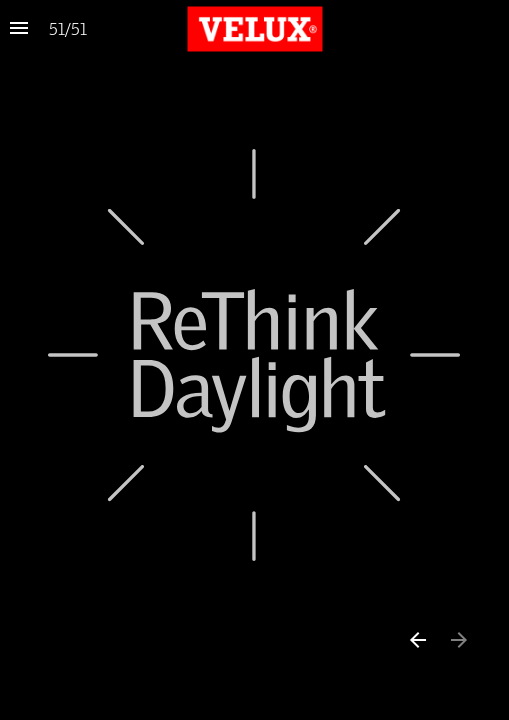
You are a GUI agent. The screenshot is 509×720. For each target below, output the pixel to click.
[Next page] (458, 639)
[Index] (19, 28)
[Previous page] (417, 639)
